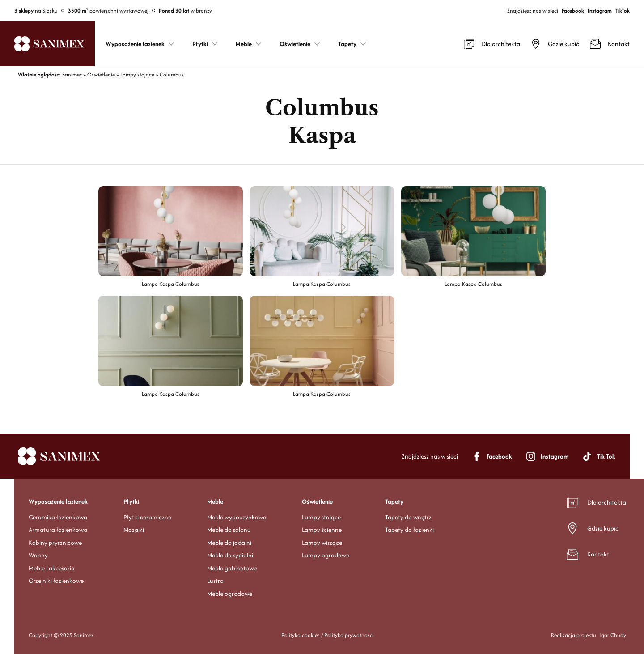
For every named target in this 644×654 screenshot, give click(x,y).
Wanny (38, 555)
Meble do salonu (229, 530)
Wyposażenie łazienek (58, 501)
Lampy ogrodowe (326, 555)
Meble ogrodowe (230, 594)
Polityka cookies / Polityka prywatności (328, 635)
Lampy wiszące (322, 543)
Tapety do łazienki (409, 530)
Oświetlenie (317, 501)
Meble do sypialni (230, 555)
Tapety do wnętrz (408, 517)
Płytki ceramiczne (147, 517)
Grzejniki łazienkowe (56, 581)
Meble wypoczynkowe (237, 517)
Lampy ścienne (322, 530)
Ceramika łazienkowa (58, 517)
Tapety (394, 501)
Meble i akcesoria (52, 568)
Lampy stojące (321, 517)
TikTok (623, 11)
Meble (215, 501)
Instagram (600, 11)
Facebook (573, 11)
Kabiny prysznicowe (55, 543)
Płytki (131, 501)
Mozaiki (134, 530)
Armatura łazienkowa (58, 530)
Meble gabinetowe (232, 568)
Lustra (215, 581)
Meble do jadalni (229, 543)
